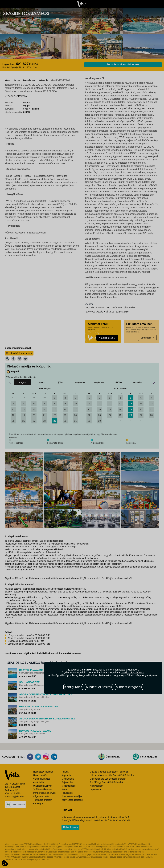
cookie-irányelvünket (132, 673)
